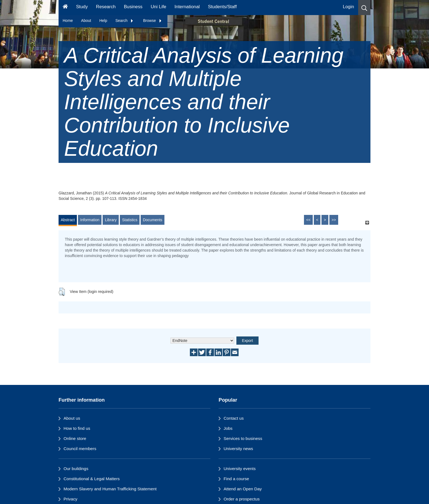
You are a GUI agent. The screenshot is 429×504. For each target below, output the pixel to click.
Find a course (236, 479)
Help (103, 21)
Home (68, 21)
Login (348, 7)
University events (240, 469)
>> (334, 220)
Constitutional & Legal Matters (92, 479)
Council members (80, 449)
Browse (153, 21)
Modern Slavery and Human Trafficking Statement (110, 489)
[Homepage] (65, 8)
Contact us (234, 418)
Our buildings (76, 469)
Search (124, 21)
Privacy (70, 499)
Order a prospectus (242, 499)
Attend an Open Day (243, 489)
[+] (367, 222)
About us (72, 418)
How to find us (77, 428)
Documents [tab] (153, 220)
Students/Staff (222, 7)
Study (82, 7)
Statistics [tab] (130, 220)
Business (133, 7)
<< (308, 220)
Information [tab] (90, 220)
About (86, 21)
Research (106, 7)
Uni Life (159, 7)
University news (238, 449)
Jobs (228, 428)
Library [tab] (111, 220)
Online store (75, 438)
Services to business (243, 438)
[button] (364, 8)
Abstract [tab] (68, 220)
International (187, 7)
